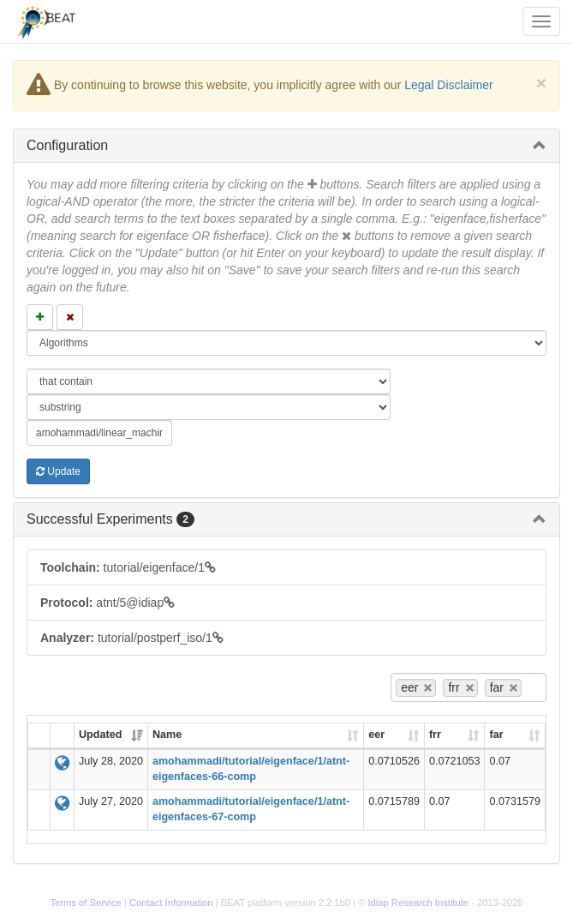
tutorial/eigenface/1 (128, 567)
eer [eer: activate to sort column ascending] (376, 735)
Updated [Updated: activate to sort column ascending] (100, 735)
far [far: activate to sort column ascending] (496, 735)
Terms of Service (86, 903)
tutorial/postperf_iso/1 (132, 638)
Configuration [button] (67, 145)
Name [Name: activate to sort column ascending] (167, 735)
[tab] (286, 146)
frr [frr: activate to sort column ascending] (435, 735)
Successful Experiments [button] (110, 519)
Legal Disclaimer (448, 85)
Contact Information (171, 903)
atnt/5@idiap (107, 603)
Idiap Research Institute (419, 903)
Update (58, 471)
